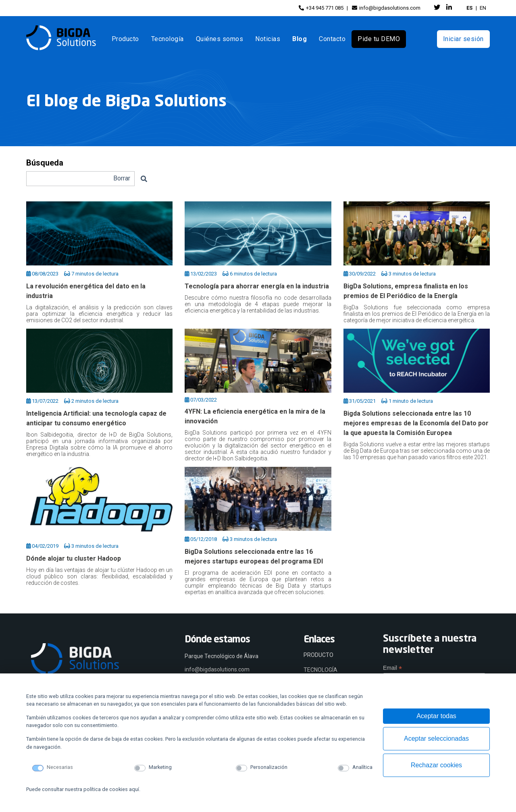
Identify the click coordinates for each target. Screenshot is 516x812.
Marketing (160, 767)
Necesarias (60, 767)
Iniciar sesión (463, 39)
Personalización (269, 767)
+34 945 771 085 (321, 8)
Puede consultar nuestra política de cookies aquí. (83, 789)
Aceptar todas (436, 716)
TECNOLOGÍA (320, 670)
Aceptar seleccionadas (436, 738)
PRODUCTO (318, 655)
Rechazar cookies (436, 765)
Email (392, 668)
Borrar (122, 178)
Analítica (362, 767)
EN (483, 8)
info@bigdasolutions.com (386, 8)
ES (469, 8)
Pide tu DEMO (379, 39)
